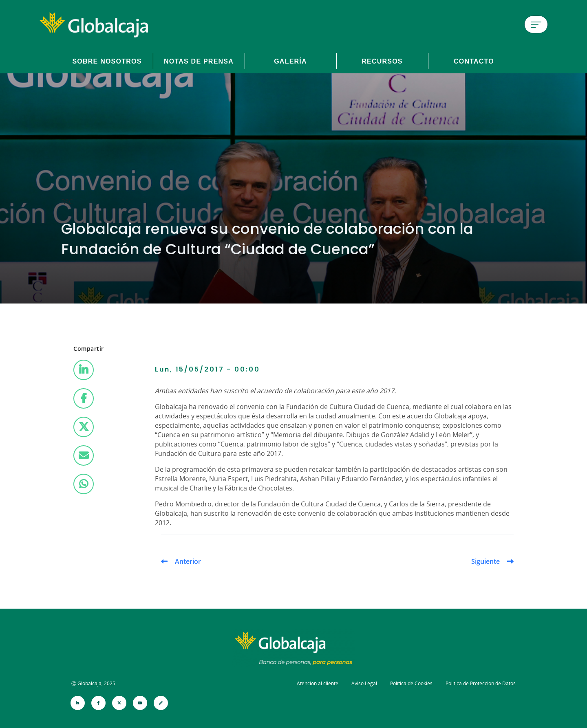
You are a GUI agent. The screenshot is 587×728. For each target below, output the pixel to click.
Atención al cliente (318, 683)
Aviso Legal (364, 683)
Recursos (382, 61)
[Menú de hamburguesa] (536, 24)
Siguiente (485, 561)
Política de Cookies (411, 683)
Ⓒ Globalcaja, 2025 (93, 683)
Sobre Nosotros (107, 61)
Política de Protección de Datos (481, 683)
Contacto (474, 61)
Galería (290, 61)
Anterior (188, 561)
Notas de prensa (199, 61)
